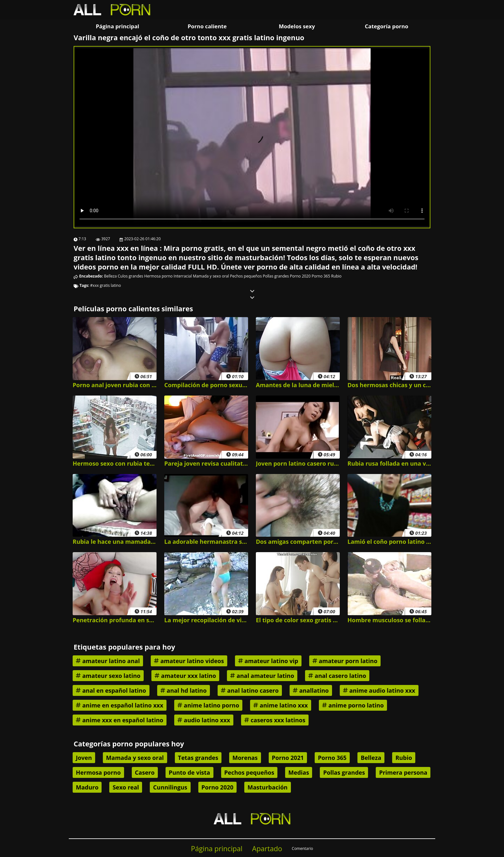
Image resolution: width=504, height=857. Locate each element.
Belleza (111, 276)
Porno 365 (321, 276)
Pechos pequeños (246, 276)
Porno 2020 (300, 276)
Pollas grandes (276, 276)
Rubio (336, 276)
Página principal (117, 26)
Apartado (267, 848)
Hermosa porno (158, 276)
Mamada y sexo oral (211, 276)
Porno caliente (207, 26)
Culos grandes (130, 276)
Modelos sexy (297, 26)
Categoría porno (387, 26)
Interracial (183, 276)
